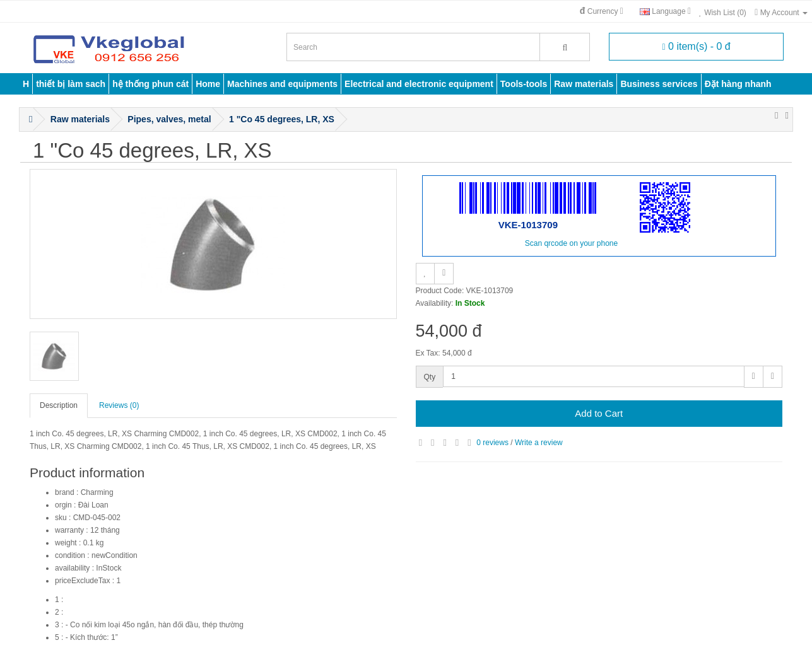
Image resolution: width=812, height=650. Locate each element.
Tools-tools (524, 84)
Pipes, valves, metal (169, 119)
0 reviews (492, 443)
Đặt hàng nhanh (738, 84)
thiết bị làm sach (71, 84)
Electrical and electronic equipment (419, 84)
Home (208, 84)
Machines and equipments (282, 84)
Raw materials (584, 84)
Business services (659, 84)
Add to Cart (599, 413)
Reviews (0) (119, 405)
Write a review (539, 443)
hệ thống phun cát (150, 84)
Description (59, 405)
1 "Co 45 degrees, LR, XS (282, 119)
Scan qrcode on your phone (571, 243)
